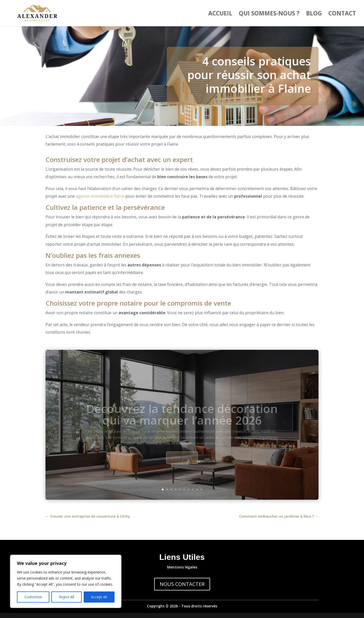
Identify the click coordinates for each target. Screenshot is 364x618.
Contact (342, 14)
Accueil (220, 14)
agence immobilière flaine (100, 196)
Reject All (66, 597)
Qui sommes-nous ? (269, 14)
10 (201, 489)
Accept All (99, 597)
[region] (66, 581)
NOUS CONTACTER (182, 584)
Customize (33, 597)
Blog (314, 14)
